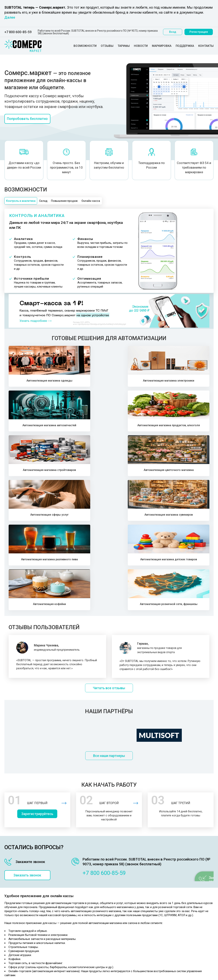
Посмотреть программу (189, 882)
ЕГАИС (112, 924)
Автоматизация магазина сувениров (186, 428)
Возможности (85, 46)
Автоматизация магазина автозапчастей (135, 382)
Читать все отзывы (109, 561)
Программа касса (119, 882)
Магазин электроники (69, 882)
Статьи (112, 934)
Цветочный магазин (68, 902)
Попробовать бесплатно (30, 119)
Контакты (206, 46)
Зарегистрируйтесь (39, 690)
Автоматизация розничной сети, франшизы (186, 475)
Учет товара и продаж (122, 878)
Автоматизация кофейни (135, 475)
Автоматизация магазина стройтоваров (32, 428)
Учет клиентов (117, 892)
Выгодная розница (120, 929)
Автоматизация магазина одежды (32, 382)
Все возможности (119, 897)
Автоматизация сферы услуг (135, 428)
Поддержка (185, 46)
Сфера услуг (63, 921)
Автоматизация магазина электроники (83, 382)
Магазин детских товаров (72, 916)
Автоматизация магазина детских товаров (83, 475)
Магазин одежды (66, 878)
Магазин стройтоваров (70, 897)
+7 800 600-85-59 (18, 32)
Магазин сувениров (68, 906)
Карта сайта (115, 938)
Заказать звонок (30, 751)
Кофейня (61, 926)
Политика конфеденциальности (25, 902)
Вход (173, 32)
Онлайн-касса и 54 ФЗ (122, 919)
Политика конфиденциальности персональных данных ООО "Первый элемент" (25, 912)
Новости (141, 46)
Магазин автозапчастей (70, 887)
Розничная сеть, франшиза (73, 930)
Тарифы (124, 46)
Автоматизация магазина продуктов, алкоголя (186, 382)
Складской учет (118, 887)
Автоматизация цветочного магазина (83, 428)
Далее (10, 17)
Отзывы (107, 46)
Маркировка (162, 46)
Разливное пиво (65, 911)
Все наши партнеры (109, 631)
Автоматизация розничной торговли (131, 943)
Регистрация (199, 32)
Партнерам (114, 910)
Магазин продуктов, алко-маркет (77, 892)
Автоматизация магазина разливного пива (32, 475)
